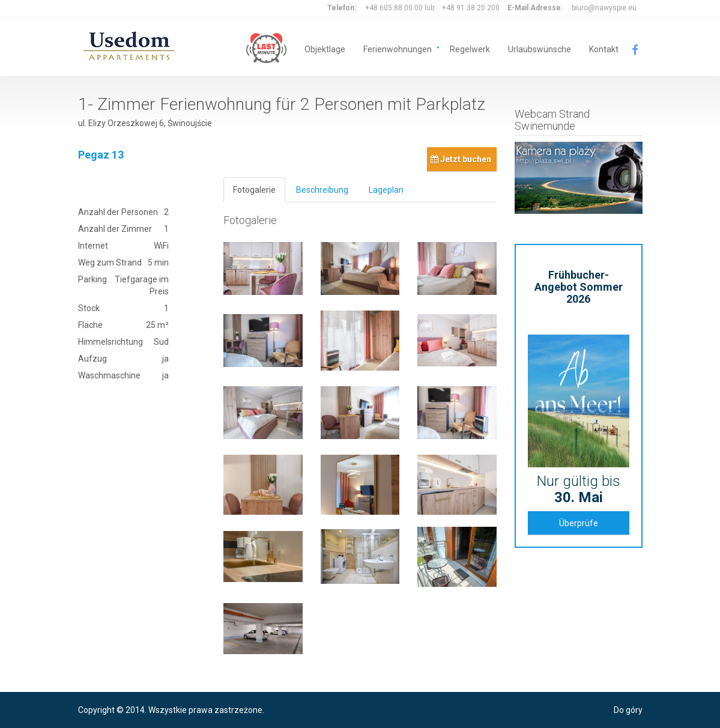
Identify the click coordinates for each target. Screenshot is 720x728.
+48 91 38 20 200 (471, 8)
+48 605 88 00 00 (394, 8)
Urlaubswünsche (540, 48)
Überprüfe (579, 523)
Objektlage (325, 48)
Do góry (628, 710)
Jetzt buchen (461, 159)
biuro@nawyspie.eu (604, 8)
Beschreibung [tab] (322, 190)
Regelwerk (470, 48)
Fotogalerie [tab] (254, 190)
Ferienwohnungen (398, 48)
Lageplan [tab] (386, 190)
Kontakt (604, 48)
